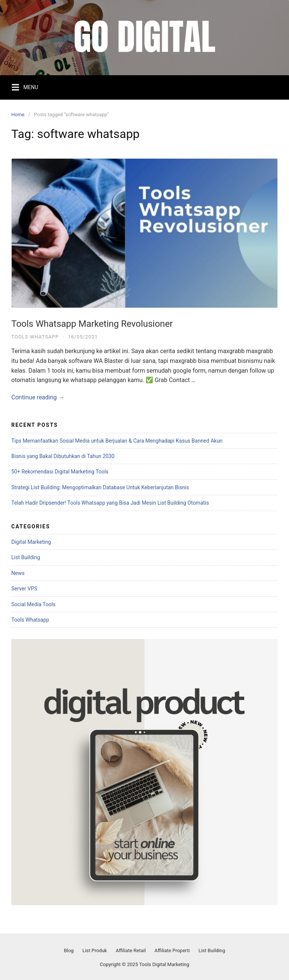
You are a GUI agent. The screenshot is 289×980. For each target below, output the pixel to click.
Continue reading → (38, 397)
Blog (69, 950)
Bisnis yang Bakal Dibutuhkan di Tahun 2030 (63, 456)
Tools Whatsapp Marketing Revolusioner (92, 324)
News (18, 573)
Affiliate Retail (131, 950)
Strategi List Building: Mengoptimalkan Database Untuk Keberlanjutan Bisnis (100, 487)
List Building (26, 557)
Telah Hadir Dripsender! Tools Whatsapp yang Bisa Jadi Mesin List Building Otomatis (110, 503)
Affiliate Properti (172, 950)
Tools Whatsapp (35, 337)
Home (18, 115)
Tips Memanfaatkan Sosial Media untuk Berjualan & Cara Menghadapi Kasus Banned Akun (117, 441)
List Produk (95, 950)
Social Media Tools (33, 604)
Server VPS (24, 589)
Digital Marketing (31, 542)
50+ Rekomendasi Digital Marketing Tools (60, 472)
